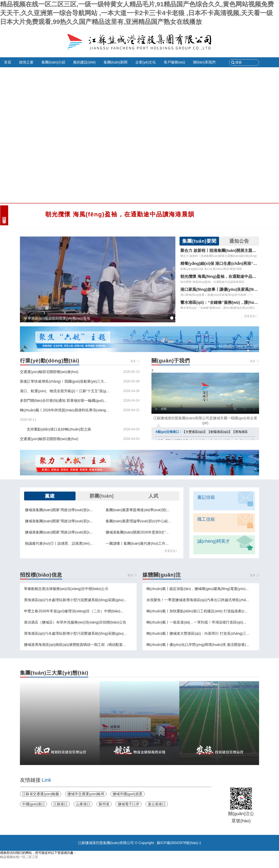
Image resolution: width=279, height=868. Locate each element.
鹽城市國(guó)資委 (128, 794)
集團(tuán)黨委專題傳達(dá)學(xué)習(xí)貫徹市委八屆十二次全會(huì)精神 (165, 510)
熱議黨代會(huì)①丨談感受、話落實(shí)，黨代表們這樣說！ (73, 543)
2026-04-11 (28, 420)
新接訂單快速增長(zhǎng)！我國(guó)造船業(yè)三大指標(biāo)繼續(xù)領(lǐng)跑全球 (88, 381)
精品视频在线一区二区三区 (19, 857)
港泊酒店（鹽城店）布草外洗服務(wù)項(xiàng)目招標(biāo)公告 (75, 622)
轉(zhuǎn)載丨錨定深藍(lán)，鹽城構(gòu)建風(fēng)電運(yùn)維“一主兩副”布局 (210, 589)
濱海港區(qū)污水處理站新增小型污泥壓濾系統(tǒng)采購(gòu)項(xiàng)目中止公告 (90, 600)
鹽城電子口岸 (129, 804)
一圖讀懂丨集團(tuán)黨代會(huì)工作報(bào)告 (143, 543)
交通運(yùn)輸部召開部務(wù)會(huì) (49, 372)
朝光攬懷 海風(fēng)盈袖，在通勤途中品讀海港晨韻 (120, 214)
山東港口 (83, 804)
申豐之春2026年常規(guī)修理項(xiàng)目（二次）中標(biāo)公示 (76, 611)
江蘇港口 (60, 804)
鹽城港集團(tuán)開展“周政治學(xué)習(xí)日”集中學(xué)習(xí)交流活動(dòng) (87, 510)
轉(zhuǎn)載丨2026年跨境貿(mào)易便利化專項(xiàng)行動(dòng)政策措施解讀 (83, 410)
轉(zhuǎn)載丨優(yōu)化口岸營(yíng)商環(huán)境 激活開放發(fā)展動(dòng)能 (209, 645)
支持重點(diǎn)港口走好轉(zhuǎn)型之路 (59, 429)
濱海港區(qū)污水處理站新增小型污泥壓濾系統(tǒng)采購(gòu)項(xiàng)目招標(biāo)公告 (95, 633)
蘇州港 (104, 804)
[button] (172, 318)
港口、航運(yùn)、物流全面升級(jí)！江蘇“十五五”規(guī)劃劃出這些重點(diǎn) (82, 391)
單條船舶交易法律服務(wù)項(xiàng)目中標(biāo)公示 (66, 589)
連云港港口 (157, 804)
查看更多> (251, 316)
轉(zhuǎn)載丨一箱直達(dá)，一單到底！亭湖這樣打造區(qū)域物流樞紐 (204, 622)
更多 (133, 361)
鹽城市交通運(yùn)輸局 (86, 794)
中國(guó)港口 (33, 804)
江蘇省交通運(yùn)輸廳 (41, 794)
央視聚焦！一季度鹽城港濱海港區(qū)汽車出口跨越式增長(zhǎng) (199, 600)
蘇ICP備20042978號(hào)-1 (179, 843)
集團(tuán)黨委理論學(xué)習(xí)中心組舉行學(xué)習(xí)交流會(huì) (160, 521)
